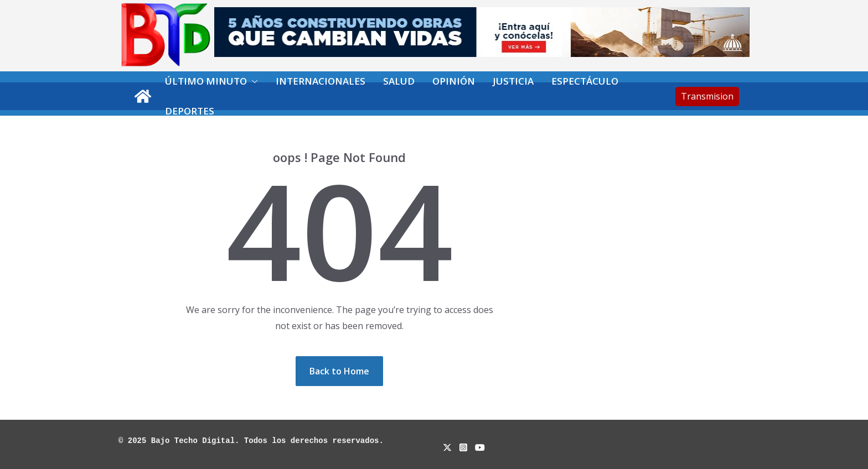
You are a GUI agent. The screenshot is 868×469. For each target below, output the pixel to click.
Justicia (513, 81)
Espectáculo (585, 81)
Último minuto (206, 81)
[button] (252, 81)
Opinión (454, 81)
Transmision (707, 96)
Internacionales (321, 81)
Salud (399, 81)
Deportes (190, 111)
